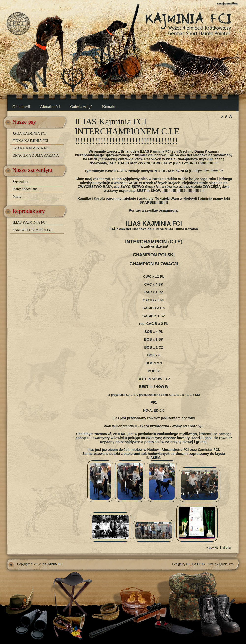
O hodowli (21, 107)
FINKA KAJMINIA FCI (30, 141)
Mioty (17, 196)
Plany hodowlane (25, 189)
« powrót (212, 548)
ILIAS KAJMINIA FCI (30, 222)
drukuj (227, 548)
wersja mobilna (227, 3)
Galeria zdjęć (81, 107)
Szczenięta (20, 182)
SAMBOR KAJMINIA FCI (33, 230)
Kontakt (109, 107)
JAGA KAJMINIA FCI (29, 133)
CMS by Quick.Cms (221, 564)
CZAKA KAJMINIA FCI (31, 148)
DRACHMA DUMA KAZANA (36, 155)
